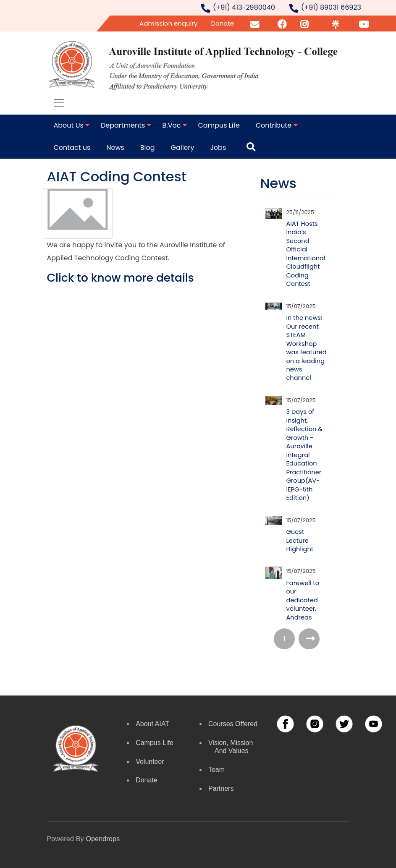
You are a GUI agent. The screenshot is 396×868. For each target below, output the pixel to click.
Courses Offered (233, 724)
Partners (221, 788)
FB (282, 23)
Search (254, 148)
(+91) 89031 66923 (331, 7)
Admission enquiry (168, 23)
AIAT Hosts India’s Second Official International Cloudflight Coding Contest (306, 254)
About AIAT (152, 724)
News (115, 148)
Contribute (274, 125)
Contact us (72, 148)
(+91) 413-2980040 (244, 7)
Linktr (335, 23)
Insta (306, 23)
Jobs (218, 148)
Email (256, 23)
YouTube (371, 23)
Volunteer (150, 762)
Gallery (182, 148)
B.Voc (171, 125)
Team (216, 770)
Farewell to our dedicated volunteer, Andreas (303, 600)
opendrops (103, 839)
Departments (123, 125)
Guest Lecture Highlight (300, 540)
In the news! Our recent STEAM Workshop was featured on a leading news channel (307, 348)
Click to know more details (121, 278)
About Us (69, 125)
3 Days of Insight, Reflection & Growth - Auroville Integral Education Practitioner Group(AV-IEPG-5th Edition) (305, 455)
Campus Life (219, 125)
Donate (222, 23)
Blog (148, 148)
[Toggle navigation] (59, 103)
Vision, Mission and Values (231, 747)
